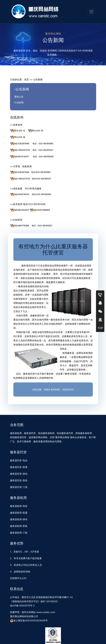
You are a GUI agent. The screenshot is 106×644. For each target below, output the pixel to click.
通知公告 (19, 97)
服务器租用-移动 (19, 519)
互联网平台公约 (18, 578)
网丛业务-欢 (18, 131)
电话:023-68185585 (41, 172)
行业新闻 (19, 102)
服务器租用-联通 (19, 513)
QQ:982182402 (19, 210)
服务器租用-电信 (19, 506)
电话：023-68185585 (43, 144)
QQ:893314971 (19, 157)
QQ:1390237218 (20, 150)
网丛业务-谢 (35, 131)
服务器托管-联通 (19, 467)
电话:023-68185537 (41, 179)
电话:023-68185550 (41, 194)
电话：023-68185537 (43, 150)
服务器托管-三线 (19, 487)
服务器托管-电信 (19, 460)
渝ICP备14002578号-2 (22, 605)
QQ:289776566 (20, 226)
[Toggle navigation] (91, 12)
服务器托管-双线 (19, 480)
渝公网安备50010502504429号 (29, 621)
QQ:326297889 (20, 144)
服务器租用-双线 (19, 526)
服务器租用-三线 (19, 533)
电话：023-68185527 (42, 226)
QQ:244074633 (20, 194)
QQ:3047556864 (40, 210)
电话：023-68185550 (43, 157)
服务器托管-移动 (19, 474)
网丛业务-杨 (18, 137)
